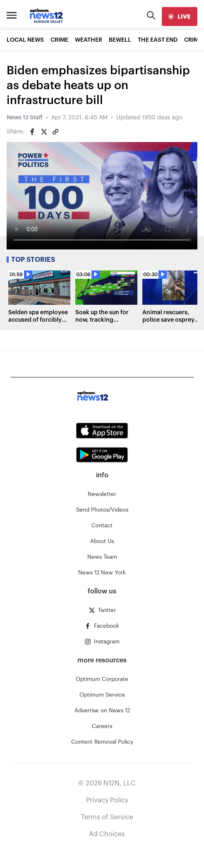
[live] (180, 17)
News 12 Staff (25, 118)
